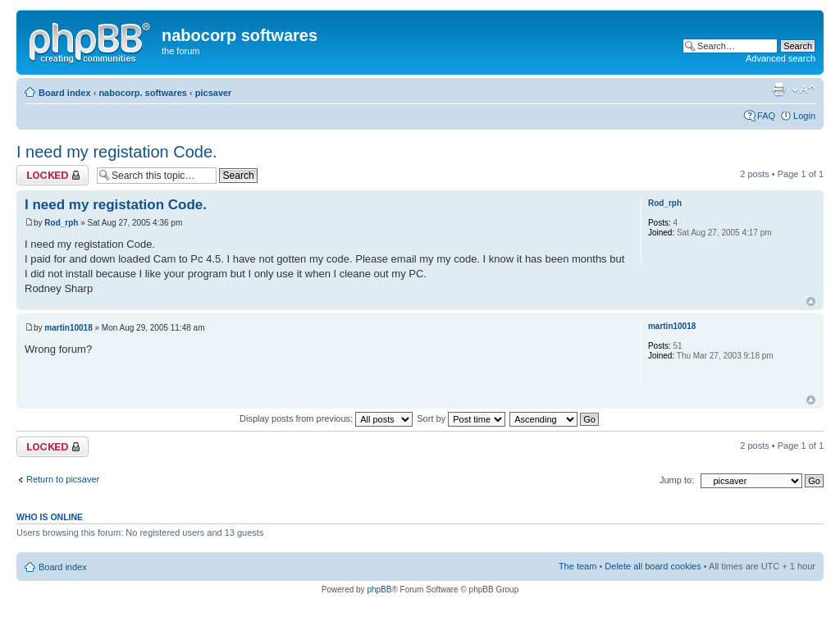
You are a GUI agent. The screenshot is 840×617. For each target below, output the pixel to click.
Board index (65, 93)
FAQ (766, 116)
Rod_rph (61, 223)
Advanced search (781, 58)
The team (577, 566)
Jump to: (677, 480)
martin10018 (68, 328)
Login (804, 116)
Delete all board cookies (653, 566)
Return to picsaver (63, 479)
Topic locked (52, 175)
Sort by (461, 418)
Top (811, 302)
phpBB (379, 590)
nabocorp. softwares (143, 93)
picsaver (214, 93)
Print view (778, 89)
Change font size (803, 89)
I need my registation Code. (117, 152)
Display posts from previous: (326, 418)
